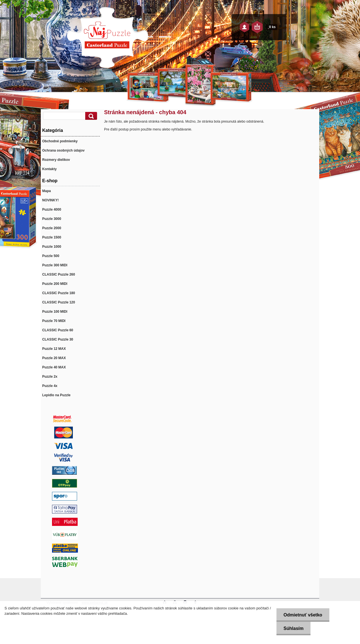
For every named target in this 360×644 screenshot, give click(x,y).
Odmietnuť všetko (303, 615)
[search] (90, 116)
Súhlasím (293, 628)
